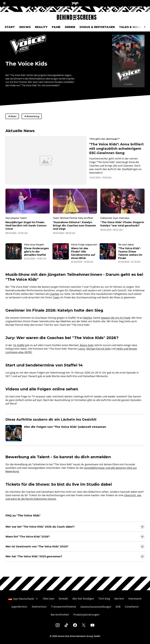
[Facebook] (75, 625)
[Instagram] (58, 625)
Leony (82, 349)
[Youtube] (92, 625)
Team (56, 297)
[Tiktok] (66, 625)
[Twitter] (84, 625)
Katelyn (88, 318)
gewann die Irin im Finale (116, 318)
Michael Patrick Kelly (98, 349)
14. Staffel (19, 345)
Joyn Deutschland (23, 599)
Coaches (54, 294)
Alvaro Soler (87, 345)
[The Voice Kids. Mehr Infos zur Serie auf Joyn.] (128, 61)
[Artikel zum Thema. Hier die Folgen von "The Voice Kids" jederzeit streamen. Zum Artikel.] (75, 433)
